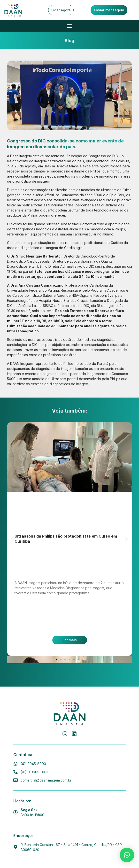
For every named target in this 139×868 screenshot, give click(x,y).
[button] (70, 26)
